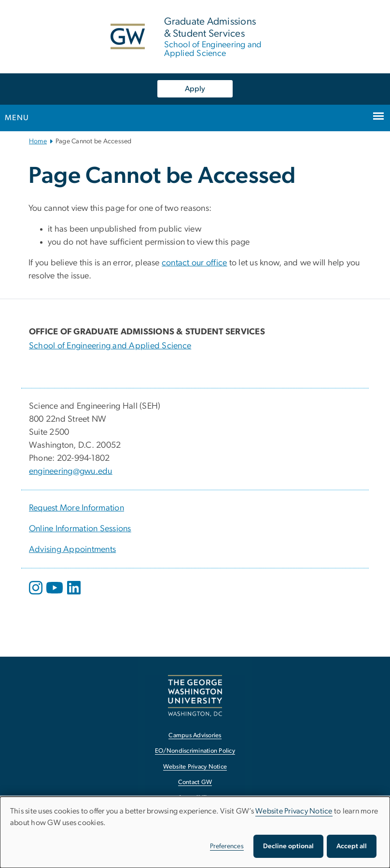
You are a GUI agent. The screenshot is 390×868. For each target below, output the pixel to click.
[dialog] (195, 832)
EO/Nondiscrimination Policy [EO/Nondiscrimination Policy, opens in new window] (195, 751)
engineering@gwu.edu (71, 471)
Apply (195, 89)
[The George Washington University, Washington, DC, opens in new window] (195, 696)
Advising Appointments (72, 550)
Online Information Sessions (80, 529)
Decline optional (288, 846)
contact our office (195, 263)
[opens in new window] (37, 595)
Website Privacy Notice (294, 811)
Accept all (352, 846)
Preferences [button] (227, 846)
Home (38, 141)
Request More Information (77, 508)
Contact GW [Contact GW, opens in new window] (195, 782)
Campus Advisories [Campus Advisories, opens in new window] (195, 736)
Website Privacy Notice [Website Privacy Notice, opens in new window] (195, 767)
